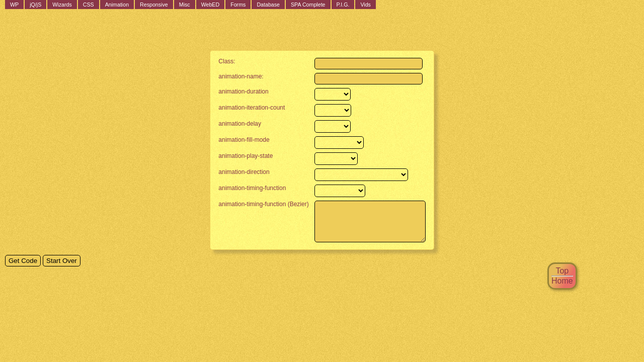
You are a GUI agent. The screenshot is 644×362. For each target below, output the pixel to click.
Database (268, 5)
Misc (185, 5)
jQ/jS (35, 5)
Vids (366, 5)
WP (14, 5)
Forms (238, 5)
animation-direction (238, 172)
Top (562, 271)
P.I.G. (343, 5)
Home (562, 281)
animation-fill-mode (238, 140)
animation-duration (237, 92)
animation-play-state (239, 156)
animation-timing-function (246, 188)
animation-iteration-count (246, 108)
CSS (89, 5)
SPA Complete (308, 5)
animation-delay (234, 124)
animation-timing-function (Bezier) (257, 204)
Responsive (154, 5)
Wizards (62, 5)
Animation (117, 5)
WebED (211, 5)
